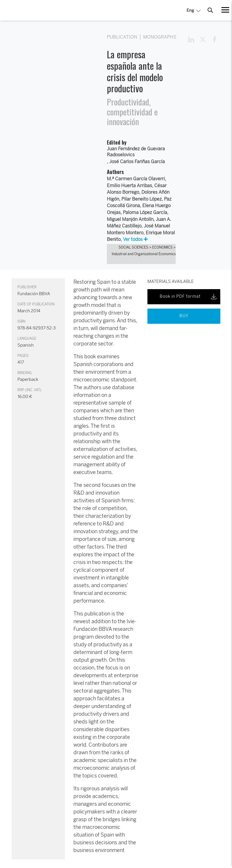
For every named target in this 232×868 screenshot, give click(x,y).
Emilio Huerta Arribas (129, 186)
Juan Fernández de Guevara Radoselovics (136, 152)
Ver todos (135, 239)
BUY (184, 316)
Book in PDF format (189, 297)
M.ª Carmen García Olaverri (136, 179)
